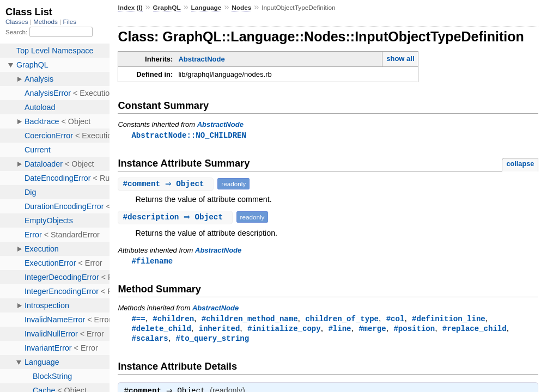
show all (400, 59)
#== (138, 320)
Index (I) (130, 8)
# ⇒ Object (167, 184)
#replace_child (475, 330)
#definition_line (449, 320)
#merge (372, 330)
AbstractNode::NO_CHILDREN (189, 135)
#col (396, 320)
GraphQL (167, 8)
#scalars (150, 341)
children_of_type (342, 320)
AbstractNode (201, 59)
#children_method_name (250, 320)
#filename (152, 262)
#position (414, 330)
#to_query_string (212, 341)
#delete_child (161, 330)
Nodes (241, 8)
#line (339, 330)
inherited (220, 330)
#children (173, 320)
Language (206, 8)
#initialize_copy (284, 330)
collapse (520, 164)
